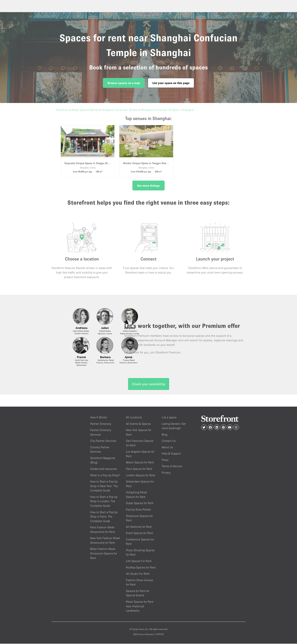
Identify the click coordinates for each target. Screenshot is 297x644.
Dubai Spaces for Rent (140, 503)
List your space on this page (171, 83)
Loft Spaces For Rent (139, 561)
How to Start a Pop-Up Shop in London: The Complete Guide (104, 501)
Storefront (62, 110)
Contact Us (169, 441)
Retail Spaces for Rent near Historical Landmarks (140, 606)
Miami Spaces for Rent (140, 463)
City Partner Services (103, 441)
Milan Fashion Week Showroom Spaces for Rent (104, 554)
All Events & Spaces (138, 424)
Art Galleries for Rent (139, 527)
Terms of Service (172, 467)
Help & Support (171, 454)
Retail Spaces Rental (85, 110)
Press (165, 460)
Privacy (166, 473)
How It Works (98, 418)
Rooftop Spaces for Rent (141, 568)
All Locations (134, 418)
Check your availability (149, 384)
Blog (165, 435)
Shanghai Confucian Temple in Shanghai (168, 110)
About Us (167, 447)
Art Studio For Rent (138, 574)
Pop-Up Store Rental (138, 510)
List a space (169, 418)
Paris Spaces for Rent (139, 469)
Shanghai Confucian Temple (120, 110)
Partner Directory (101, 424)
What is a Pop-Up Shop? (105, 475)
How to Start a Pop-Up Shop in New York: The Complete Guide (104, 486)
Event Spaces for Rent (140, 533)
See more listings (148, 186)
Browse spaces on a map (124, 83)
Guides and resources (104, 469)
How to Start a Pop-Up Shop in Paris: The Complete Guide (104, 517)
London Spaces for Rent (141, 475)
